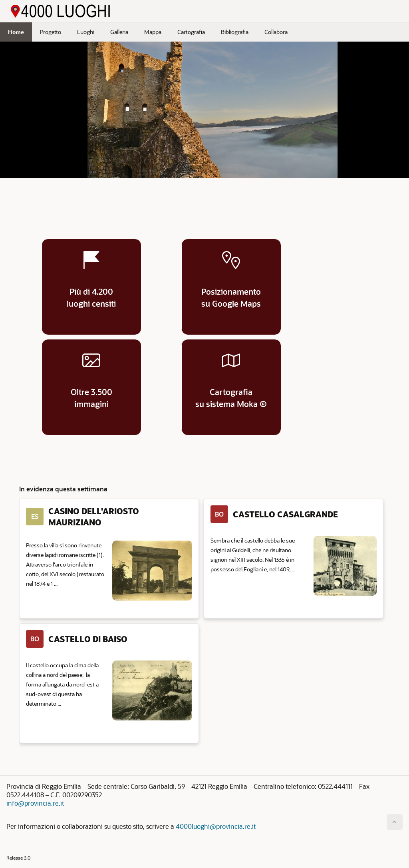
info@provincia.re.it (35, 803)
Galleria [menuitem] (119, 32)
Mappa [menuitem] (153, 32)
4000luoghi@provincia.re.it (216, 826)
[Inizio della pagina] (395, 822)
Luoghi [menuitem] (86, 32)
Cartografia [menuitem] (191, 32)
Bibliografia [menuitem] (235, 32)
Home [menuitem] (16, 32)
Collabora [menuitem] (276, 32)
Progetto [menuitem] (51, 32)
